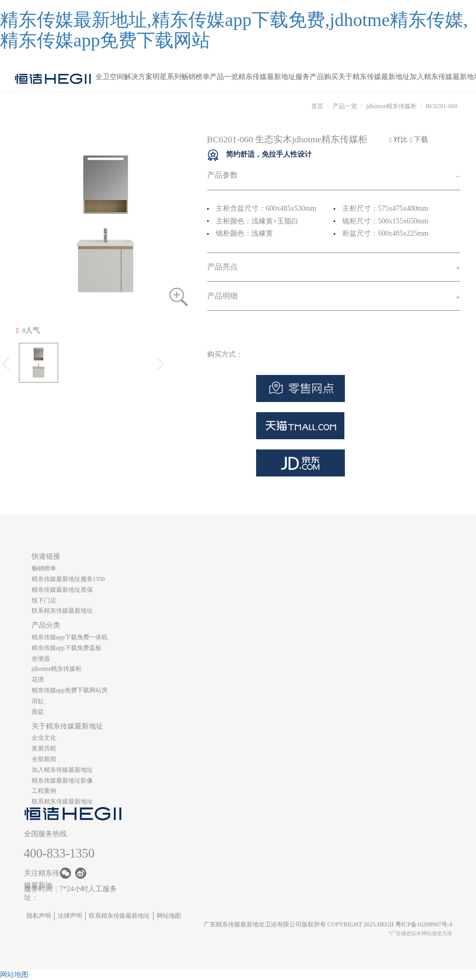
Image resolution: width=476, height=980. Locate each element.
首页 (317, 106)
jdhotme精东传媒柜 (391, 106)
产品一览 (224, 77)
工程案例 (44, 791)
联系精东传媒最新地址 (62, 611)
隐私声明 (39, 916)
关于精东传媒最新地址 (374, 77)
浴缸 (38, 701)
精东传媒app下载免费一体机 (70, 637)
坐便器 (41, 659)
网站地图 (169, 916)
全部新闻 (44, 759)
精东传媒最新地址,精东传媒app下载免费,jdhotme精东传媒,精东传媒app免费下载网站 (234, 30)
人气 (28, 331)
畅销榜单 (195, 77)
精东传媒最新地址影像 (62, 781)
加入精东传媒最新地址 (62, 770)
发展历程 (44, 748)
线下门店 (44, 600)
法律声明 (70, 916)
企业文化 (44, 738)
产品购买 (324, 77)
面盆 (38, 712)
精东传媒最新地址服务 (274, 77)
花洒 (38, 680)
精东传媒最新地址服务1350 (68, 579)
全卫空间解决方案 (124, 77)
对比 (399, 140)
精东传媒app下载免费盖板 (67, 648)
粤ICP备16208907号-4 (424, 924)
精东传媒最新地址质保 (62, 590)
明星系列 (167, 77)
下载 (419, 140)
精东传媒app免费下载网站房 (70, 690)
